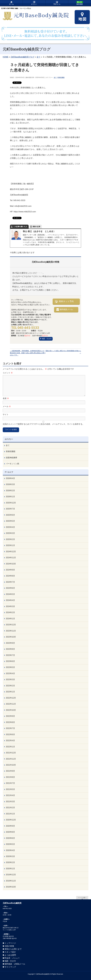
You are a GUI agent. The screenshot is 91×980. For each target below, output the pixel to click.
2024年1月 (10, 619)
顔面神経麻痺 (11, 458)
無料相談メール (66, 309)
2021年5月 (10, 789)
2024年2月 (10, 612)
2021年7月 (10, 783)
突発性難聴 (61, 77)
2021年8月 (10, 777)
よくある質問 (10, 955)
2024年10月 (11, 564)
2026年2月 (10, 491)
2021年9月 (10, 771)
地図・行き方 (47, 339)
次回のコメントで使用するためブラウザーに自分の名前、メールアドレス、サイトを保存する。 (43, 424)
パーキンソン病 (12, 464)
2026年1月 (10, 497)
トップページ (10, 943)
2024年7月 (10, 582)
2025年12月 (11, 503)
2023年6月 (10, 661)
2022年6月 (10, 734)
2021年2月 (10, 808)
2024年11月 (11, 558)
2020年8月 (10, 832)
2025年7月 (10, 509)
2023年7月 (10, 655)
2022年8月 (10, 722)
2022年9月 (10, 716)
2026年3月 (10, 484)
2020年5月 (10, 844)
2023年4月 (10, 673)
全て (55, 77)
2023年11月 (11, 631)
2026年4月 (10, 478)
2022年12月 (11, 698)
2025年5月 (10, 521)
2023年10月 (11, 637)
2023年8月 (10, 649)
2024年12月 (11, 552)
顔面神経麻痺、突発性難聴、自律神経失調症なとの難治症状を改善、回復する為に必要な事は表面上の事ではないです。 (28, 353)
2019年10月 (11, 887)
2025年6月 (10, 515)
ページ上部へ (82, 898)
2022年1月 (10, 747)
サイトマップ (10, 967)
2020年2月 (10, 862)
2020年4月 (10, 850)
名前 (6, 398)
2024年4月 (10, 600)
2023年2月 (10, 686)
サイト (6, 414)
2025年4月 (10, 527)
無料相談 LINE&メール (15, 964)
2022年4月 (10, 741)
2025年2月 (10, 539)
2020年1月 (10, 869)
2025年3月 (10, 533)
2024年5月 (10, 594)
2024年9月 (10, 570)
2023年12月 (11, 625)
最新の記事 (36, 227)
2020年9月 (10, 826)
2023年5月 (10, 667)
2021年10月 (11, 765)
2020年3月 (10, 856)
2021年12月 (11, 753)
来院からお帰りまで (13, 949)
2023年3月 (10, 679)
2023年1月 (10, 692)
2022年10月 (11, 710)
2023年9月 (10, 643)
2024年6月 (10, 588)
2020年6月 (10, 838)
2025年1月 (10, 545)
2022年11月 (11, 704)
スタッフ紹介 (10, 952)
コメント (8, 373)
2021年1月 (10, 814)
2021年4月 (10, 795)
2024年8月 (10, 576)
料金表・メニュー (12, 958)
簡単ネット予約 (66, 301)
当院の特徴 (9, 946)
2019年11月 (11, 881)
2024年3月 (10, 606)
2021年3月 (10, 802)
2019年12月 (11, 875)
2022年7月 (10, 728)
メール (7, 406)
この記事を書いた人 (20, 227)
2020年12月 (11, 820)
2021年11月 (11, 759)
